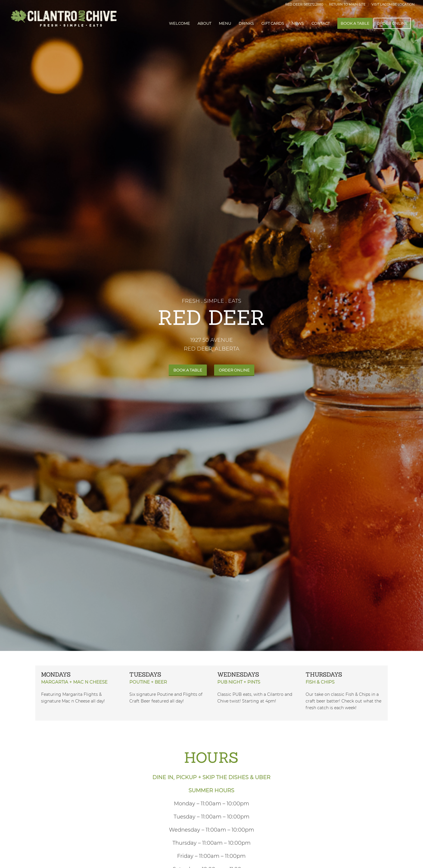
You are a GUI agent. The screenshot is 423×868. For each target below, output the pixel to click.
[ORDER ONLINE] (234, 370)
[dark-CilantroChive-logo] (63, 23)
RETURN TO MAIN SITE (347, 4)
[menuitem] (347, 4)
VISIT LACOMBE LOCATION (393, 4)
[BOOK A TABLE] (188, 370)
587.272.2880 (313, 4)
